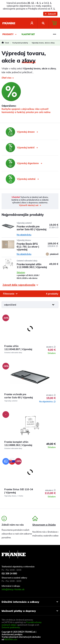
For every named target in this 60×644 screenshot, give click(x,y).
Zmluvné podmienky (11, 627)
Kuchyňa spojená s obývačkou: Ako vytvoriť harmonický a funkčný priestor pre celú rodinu (26, 111)
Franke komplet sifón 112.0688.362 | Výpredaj (18, 443)
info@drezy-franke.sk (13, 589)
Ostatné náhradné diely (27, 261)
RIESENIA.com (11, 639)
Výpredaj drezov (24, 240)
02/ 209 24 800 (9, 574)
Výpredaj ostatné (24, 223)
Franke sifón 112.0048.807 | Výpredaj (18, 348)
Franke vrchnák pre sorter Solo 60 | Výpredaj (19, 396)
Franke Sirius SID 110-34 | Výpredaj (19, 491)
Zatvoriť (50, 14)
